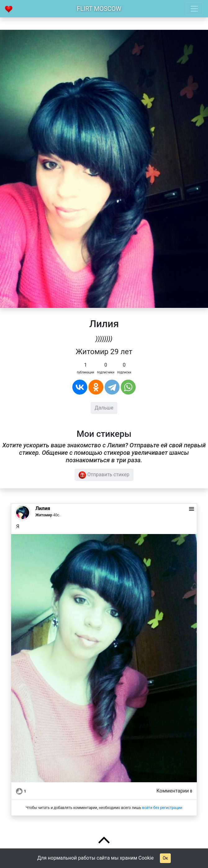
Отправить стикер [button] (104, 475)
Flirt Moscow (99, 9)
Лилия (43, 508)
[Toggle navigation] (194, 9)
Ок (165, 858)
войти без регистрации (162, 808)
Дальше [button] (104, 408)
